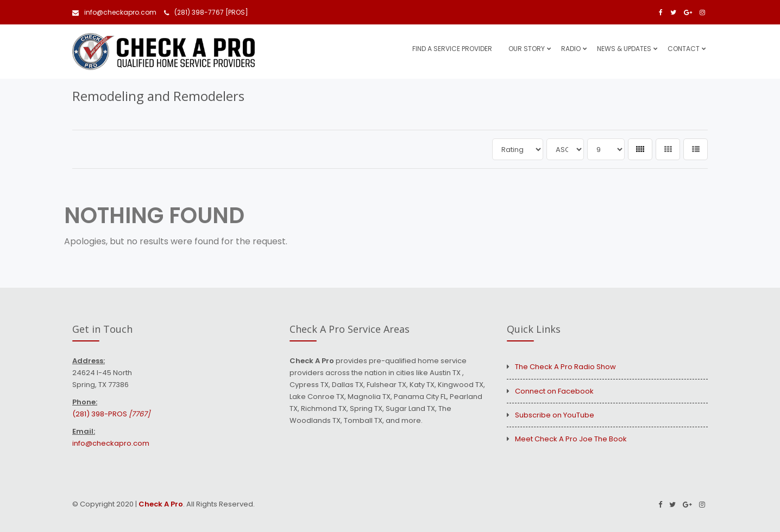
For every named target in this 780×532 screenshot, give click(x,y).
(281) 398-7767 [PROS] (206, 12)
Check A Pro (161, 504)
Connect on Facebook (554, 391)
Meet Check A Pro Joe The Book (571, 439)
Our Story (527, 49)
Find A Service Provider (452, 49)
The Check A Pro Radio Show (565, 367)
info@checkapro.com (114, 12)
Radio (571, 49)
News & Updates (624, 49)
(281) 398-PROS (111, 414)
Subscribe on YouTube (555, 415)
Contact (684, 49)
